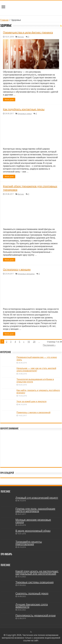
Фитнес (21, 37)
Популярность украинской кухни (36, 615)
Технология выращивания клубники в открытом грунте (35, 381)
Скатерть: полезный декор (32, 593)
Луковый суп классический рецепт (37, 498)
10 (29, 342)
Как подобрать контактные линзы (24, 109)
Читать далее (9, 100)
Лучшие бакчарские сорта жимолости (32, 606)
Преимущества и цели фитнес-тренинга (28, 32)
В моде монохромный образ (33, 531)
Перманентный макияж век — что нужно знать (37, 359)
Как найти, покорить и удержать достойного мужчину (38, 392)
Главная (4, 20)
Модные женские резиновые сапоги (33, 521)
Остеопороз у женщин (17, 270)
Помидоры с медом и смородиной (33, 412)
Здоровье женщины (26, 274)
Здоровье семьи (25, 114)
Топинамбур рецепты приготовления (29, 543)
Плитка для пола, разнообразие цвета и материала (35, 510)
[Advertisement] (31, 449)
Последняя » (49, 345)
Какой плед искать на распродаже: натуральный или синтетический (37, 572)
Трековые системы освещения (35, 582)
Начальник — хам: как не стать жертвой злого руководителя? (36, 370)
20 (34, 342)
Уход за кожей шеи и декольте (31, 401)
